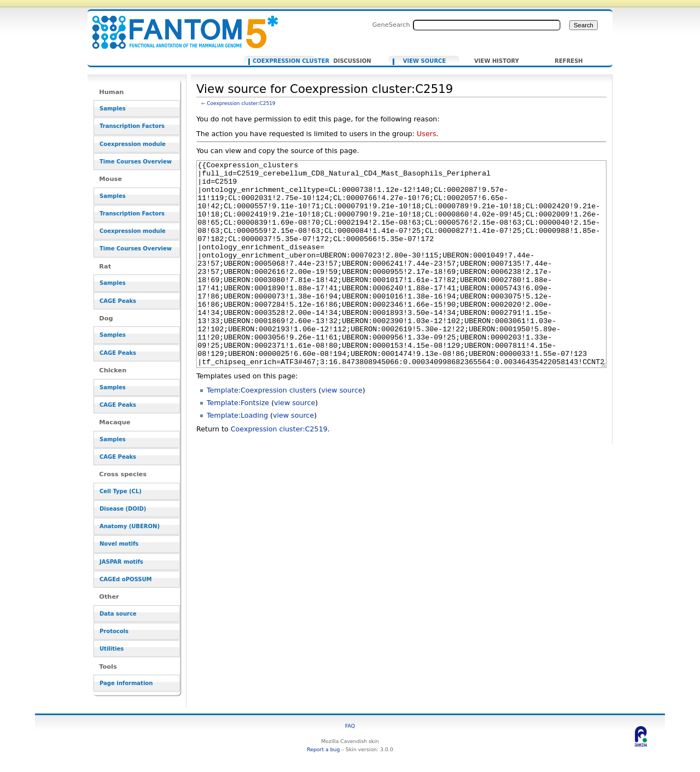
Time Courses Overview (136, 162)
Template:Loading (237, 456)
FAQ (350, 726)
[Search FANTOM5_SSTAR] (487, 25)
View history (497, 61)
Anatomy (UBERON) (130, 526)
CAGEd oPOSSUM (126, 579)
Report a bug (323, 749)
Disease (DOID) (123, 509)
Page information (126, 683)
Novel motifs (119, 544)
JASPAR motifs (121, 562)
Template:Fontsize (238, 444)
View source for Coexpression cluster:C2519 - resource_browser (178, 26)
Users (426, 134)
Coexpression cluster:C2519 (241, 103)
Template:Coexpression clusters (262, 431)
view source (342, 431)
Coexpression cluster (281, 61)
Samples (113, 109)
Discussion (352, 61)
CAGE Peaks (118, 301)
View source (425, 61)
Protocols (114, 631)
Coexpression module (133, 144)
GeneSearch (391, 25)
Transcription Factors (132, 126)
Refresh (568, 61)
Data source (118, 614)
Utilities (112, 649)
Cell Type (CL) (121, 491)
